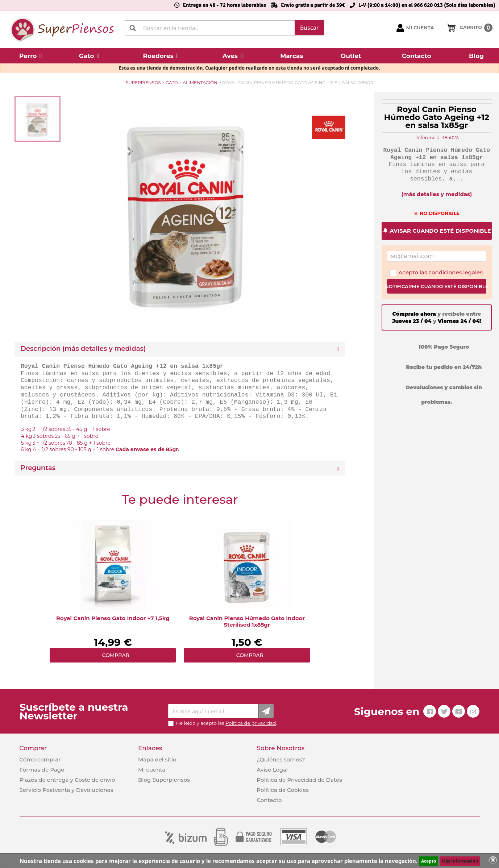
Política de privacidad (251, 723)
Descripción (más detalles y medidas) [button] (83, 349)
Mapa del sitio (157, 759)
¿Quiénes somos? (281, 759)
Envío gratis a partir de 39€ (313, 5)
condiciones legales (456, 272)
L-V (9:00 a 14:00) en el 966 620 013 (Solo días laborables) (427, 5)
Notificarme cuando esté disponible (437, 286)
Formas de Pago (42, 770)
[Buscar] (224, 28)
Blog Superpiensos (164, 780)
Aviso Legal (272, 770)
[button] (30, 56)
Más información (460, 861)
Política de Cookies (282, 790)
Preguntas (38, 468)
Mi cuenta (152, 770)
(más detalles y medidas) (436, 194)
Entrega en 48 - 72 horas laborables (224, 5)
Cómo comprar (40, 759)
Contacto (269, 800)
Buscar (309, 28)
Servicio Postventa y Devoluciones (66, 790)
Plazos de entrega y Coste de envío (67, 780)
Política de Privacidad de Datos (299, 780)
